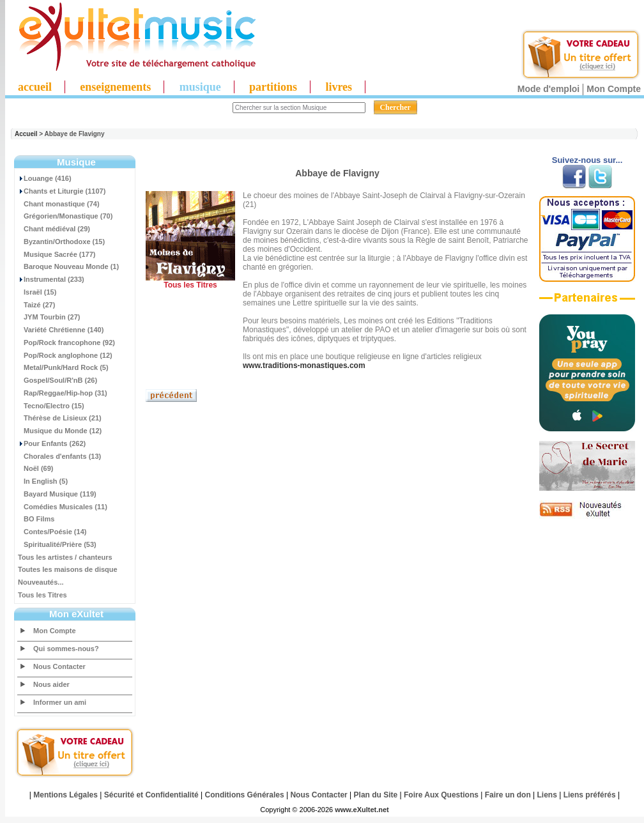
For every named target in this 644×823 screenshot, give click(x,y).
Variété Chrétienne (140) (61, 330)
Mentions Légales (65, 795)
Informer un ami (60, 702)
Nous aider (51, 684)
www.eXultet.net (362, 810)
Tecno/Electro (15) (51, 406)
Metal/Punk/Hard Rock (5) (63, 367)
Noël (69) (35, 468)
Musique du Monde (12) (60, 431)
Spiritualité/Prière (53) (57, 544)
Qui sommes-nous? (66, 649)
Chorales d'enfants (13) (59, 456)
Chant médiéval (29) (54, 229)
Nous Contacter (59, 666)
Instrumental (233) (51, 279)
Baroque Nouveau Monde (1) (68, 266)
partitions (273, 87)
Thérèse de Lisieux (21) (60, 418)
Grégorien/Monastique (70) (65, 216)
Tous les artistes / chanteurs (65, 557)
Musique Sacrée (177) (57, 254)
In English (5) (43, 481)
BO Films (36, 519)
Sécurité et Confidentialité (151, 795)
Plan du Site (376, 795)
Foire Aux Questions (441, 795)
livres (339, 87)
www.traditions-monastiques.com (304, 365)
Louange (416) (45, 178)
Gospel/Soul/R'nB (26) (57, 380)
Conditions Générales (245, 795)
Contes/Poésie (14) (52, 532)
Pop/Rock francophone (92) (66, 342)
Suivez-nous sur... (587, 160)
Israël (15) (37, 292)
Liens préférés (590, 795)
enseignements (115, 87)
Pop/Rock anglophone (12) (65, 355)
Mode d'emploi (548, 89)
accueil (35, 87)
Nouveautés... (41, 582)
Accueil (26, 134)
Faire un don (508, 795)
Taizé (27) (36, 305)
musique (200, 87)
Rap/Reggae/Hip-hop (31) (63, 393)
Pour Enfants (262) (52, 443)
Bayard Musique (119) (57, 494)
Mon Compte (614, 89)
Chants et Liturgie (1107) (62, 191)
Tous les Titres (42, 595)
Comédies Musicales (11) (63, 507)
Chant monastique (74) (59, 204)
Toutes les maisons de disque (68, 569)
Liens (547, 795)
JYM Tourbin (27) (49, 317)
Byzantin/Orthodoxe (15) (61, 242)
